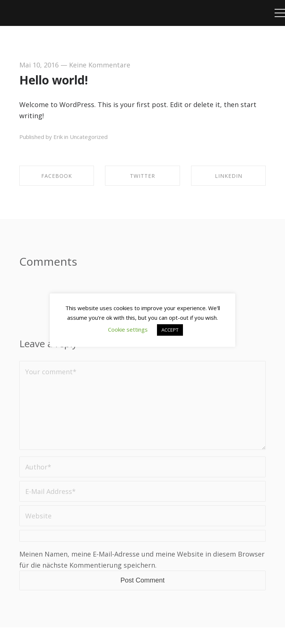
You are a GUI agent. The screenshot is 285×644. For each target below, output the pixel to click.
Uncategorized (89, 137)
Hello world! (54, 80)
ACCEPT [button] (170, 330)
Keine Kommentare (100, 65)
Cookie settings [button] (128, 329)
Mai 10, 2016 (39, 65)
